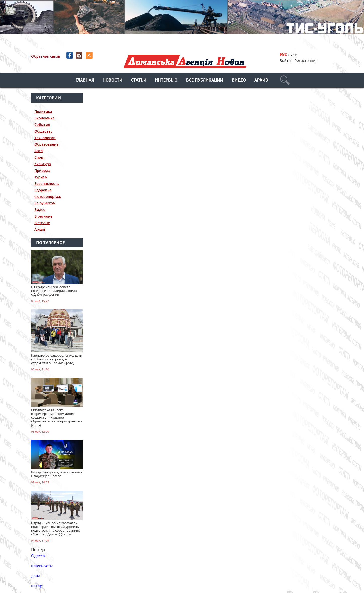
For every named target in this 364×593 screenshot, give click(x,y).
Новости (112, 81)
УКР (293, 55)
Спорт (40, 157)
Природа (42, 170)
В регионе (43, 216)
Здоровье (43, 190)
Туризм (41, 177)
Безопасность (47, 183)
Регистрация (306, 60)
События (42, 125)
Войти (285, 60)
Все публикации (205, 81)
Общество (43, 131)
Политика (43, 112)
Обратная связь (46, 56)
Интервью (166, 81)
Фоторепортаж (48, 197)
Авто (39, 151)
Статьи (139, 81)
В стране (42, 223)
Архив (261, 81)
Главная (85, 81)
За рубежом (45, 203)
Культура (43, 164)
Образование (46, 144)
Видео (239, 81)
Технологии (45, 138)
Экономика (44, 118)
